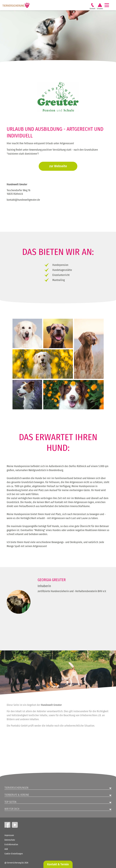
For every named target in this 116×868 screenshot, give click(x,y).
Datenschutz (10, 840)
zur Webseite (58, 166)
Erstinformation (11, 845)
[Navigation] (108, 5)
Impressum (9, 835)
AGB (6, 849)
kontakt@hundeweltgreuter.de (23, 200)
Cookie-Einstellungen (14, 854)
